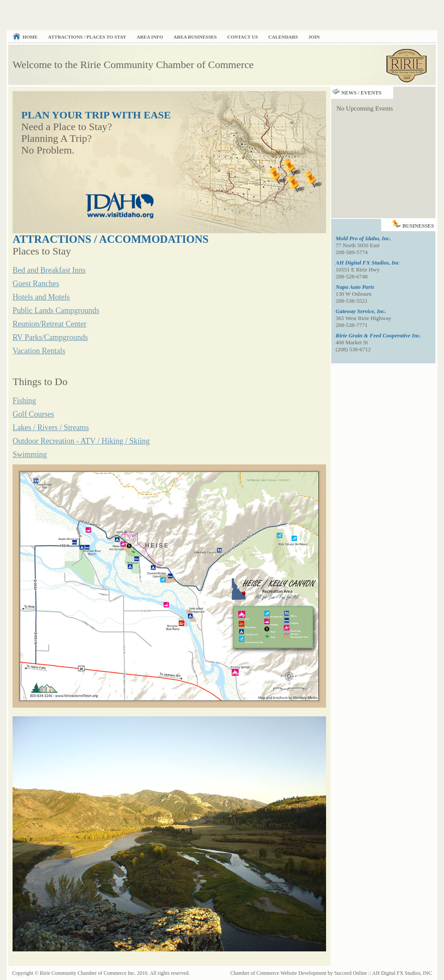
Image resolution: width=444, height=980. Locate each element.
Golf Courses (33, 414)
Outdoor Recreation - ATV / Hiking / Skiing (81, 441)
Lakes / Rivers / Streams (51, 428)
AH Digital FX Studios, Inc (367, 263)
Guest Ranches (36, 284)
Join (314, 37)
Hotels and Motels (41, 297)
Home (30, 37)
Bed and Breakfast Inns (49, 270)
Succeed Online (351, 973)
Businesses (414, 224)
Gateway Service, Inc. (361, 311)
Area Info (150, 37)
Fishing (24, 401)
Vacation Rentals (39, 351)
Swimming (30, 454)
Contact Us (243, 37)
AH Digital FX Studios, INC (402, 973)
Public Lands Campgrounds (56, 310)
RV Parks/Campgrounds (50, 337)
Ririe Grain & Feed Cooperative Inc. (378, 335)
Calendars (283, 37)
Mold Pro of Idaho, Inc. (363, 238)
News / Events (356, 93)
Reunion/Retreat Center (49, 324)
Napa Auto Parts (355, 287)
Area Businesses (195, 37)
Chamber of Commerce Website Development (278, 973)
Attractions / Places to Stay (87, 37)
